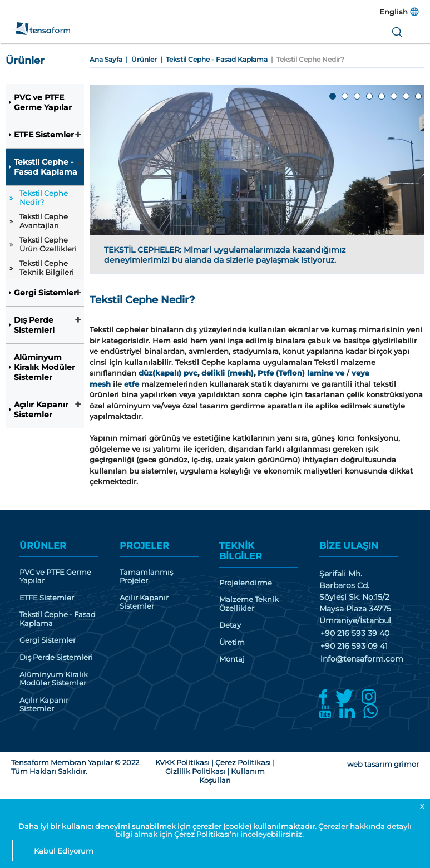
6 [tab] (394, 97)
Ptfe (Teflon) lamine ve (301, 373)
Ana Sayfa (106, 59)
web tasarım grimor (383, 764)
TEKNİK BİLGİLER (241, 551)
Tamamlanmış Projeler (146, 577)
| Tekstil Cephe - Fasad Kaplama (212, 59)
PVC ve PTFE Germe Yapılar (43, 102)
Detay (230, 625)
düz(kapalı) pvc (168, 373)
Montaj (232, 659)
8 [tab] (419, 97)
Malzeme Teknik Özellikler (249, 604)
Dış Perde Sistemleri (34, 325)
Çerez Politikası (202, 834)
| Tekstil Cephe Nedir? (306, 59)
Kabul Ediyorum (64, 851)
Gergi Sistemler (45, 293)
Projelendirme (246, 583)
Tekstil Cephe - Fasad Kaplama (46, 167)
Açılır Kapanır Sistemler (41, 410)
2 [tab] (345, 97)
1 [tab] (333, 97)
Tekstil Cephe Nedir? (44, 198)
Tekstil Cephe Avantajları (44, 221)
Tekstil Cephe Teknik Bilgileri (47, 268)
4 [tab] (370, 97)
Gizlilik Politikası (195, 771)
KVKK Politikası (182, 762)
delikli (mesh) (228, 373)
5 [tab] (382, 97)
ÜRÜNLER (43, 546)
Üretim (232, 642)
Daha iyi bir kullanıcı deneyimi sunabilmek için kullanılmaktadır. (168, 826)
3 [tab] (358, 97)
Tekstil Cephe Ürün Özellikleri (48, 244)
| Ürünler (140, 59)
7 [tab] (407, 97)
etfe (132, 384)
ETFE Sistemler (44, 135)
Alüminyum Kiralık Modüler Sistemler (45, 367)
